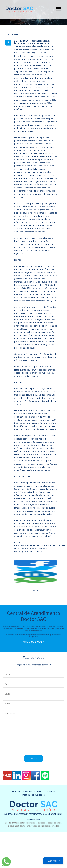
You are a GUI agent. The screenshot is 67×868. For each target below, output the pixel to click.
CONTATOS (51, 791)
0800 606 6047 (34, 642)
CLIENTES (39, 791)
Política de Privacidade (33, 795)
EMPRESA (16, 791)
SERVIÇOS (27, 791)
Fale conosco (53, 861)
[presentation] (30, 748)
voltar (36, 591)
